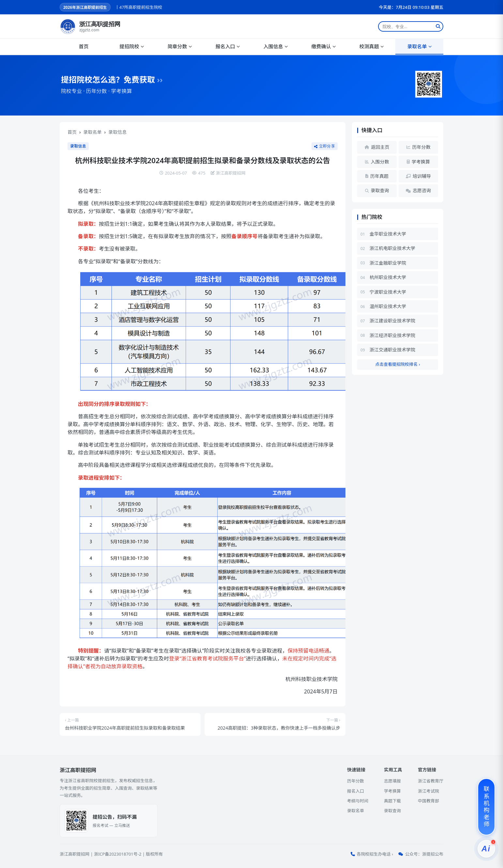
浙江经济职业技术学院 (392, 335)
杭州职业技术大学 (388, 277)
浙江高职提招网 (75, 854)
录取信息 (117, 132)
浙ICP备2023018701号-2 (118, 854)
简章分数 (179, 46)
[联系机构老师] (486, 807)
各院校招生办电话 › (375, 854)
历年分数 (356, 781)
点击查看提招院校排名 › (397, 364)
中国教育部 (428, 801)
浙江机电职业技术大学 (392, 248)
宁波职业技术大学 (388, 292)
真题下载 (392, 801)
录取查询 (392, 811)
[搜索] (438, 26)
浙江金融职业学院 (388, 263)
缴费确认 (323, 46)
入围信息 (275, 46)
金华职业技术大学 (388, 234)
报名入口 (227, 46)
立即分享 (325, 146)
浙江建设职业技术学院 (392, 321)
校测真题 (371, 46)
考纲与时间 (358, 801)
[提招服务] (486, 849)
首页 (84, 46)
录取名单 (419, 46)
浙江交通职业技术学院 (392, 350)
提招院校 (131, 46)
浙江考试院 (428, 791)
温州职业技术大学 (388, 306)
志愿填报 (392, 781)
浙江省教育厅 (431, 781)
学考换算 (392, 791)
